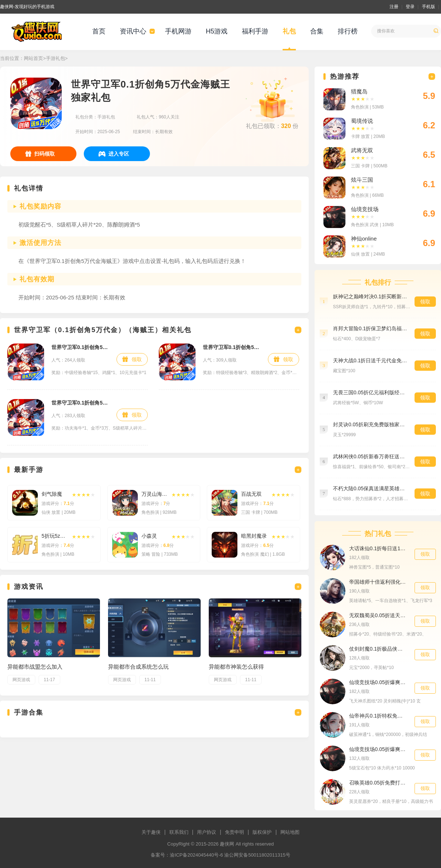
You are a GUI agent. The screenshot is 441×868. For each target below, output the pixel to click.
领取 (137, 359)
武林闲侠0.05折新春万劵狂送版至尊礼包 (370, 456)
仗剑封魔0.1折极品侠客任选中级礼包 (378, 649)
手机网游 (178, 31)
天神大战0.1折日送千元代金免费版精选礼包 (370, 360)
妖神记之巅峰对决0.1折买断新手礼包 (370, 296)
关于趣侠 (151, 832)
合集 (317, 31)
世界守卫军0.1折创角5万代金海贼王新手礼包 (80, 347)
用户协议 (207, 832)
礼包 (289, 31)
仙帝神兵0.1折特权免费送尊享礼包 (378, 716)
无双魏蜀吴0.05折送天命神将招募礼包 (378, 615)
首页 (99, 31)
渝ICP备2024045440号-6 (196, 855)
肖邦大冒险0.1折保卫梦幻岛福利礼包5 (370, 328)
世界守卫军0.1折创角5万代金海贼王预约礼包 (232, 347)
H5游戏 (217, 31)
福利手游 (255, 31)
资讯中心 (133, 31)
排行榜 (348, 31)
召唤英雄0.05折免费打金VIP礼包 (378, 783)
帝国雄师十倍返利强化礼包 (378, 582)
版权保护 (262, 832)
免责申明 (234, 832)
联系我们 (179, 832)
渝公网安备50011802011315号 (257, 855)
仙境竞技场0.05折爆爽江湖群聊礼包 (378, 749)
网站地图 (290, 832)
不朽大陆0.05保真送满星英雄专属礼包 (370, 488)
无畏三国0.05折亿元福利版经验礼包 (370, 392)
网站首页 (33, 58)
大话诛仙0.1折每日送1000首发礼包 (378, 548)
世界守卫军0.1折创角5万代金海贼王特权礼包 (80, 403)
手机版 (429, 7)
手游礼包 (55, 58)
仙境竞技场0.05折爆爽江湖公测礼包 (378, 682)
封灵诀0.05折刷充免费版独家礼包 (370, 424)
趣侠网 (227, 844)
